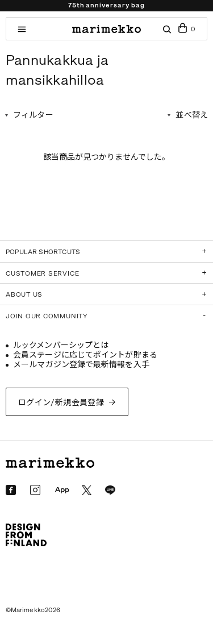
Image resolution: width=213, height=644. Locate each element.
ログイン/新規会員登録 (61, 403)
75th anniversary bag (106, 5)
